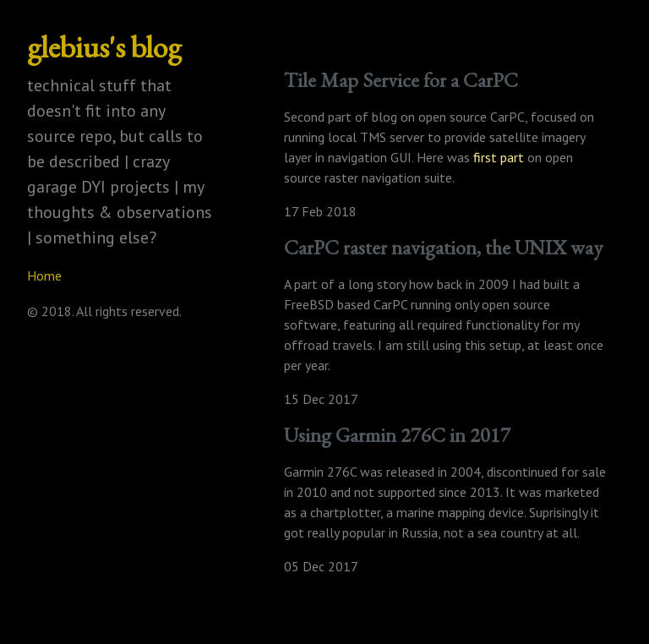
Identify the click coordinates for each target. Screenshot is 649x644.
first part (499, 157)
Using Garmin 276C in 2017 (397, 435)
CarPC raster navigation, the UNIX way (443, 247)
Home (44, 276)
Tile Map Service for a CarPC (401, 80)
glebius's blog (104, 47)
